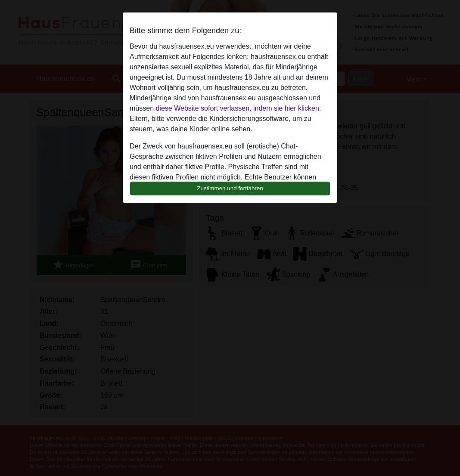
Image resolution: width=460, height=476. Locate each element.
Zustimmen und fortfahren (230, 188)
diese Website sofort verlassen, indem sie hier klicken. (238, 108)
